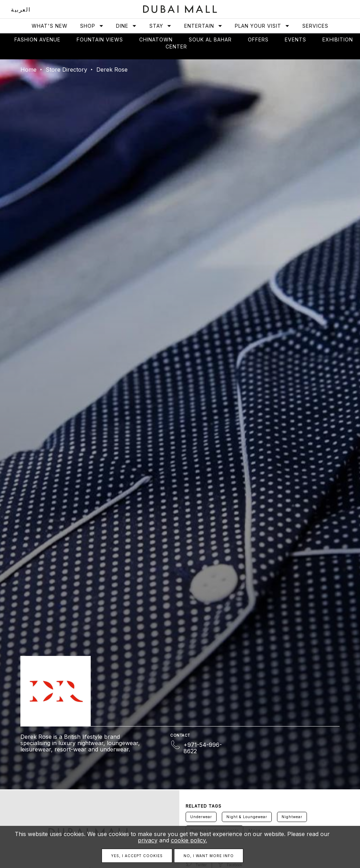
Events (295, 40)
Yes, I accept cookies (137, 856)
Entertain (203, 26)
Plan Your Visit (262, 26)
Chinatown (156, 40)
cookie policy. (189, 840)
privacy (148, 840)
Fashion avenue (37, 40)
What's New (50, 26)
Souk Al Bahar (210, 40)
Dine (126, 26)
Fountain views (100, 40)
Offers (258, 40)
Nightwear (292, 817)
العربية (21, 9)
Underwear (201, 817)
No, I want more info (209, 856)
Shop (92, 26)
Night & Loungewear (247, 817)
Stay (160, 26)
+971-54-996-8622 (203, 748)
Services (315, 26)
